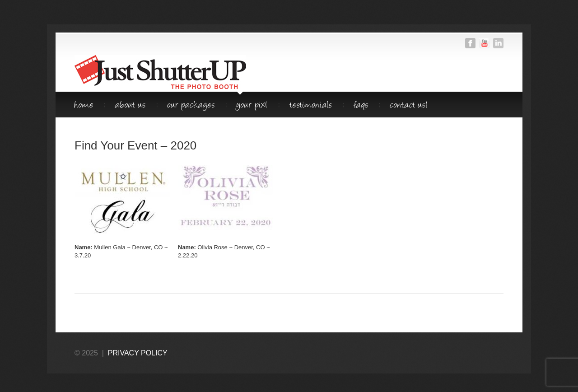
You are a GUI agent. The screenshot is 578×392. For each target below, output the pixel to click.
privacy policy (138, 353)
